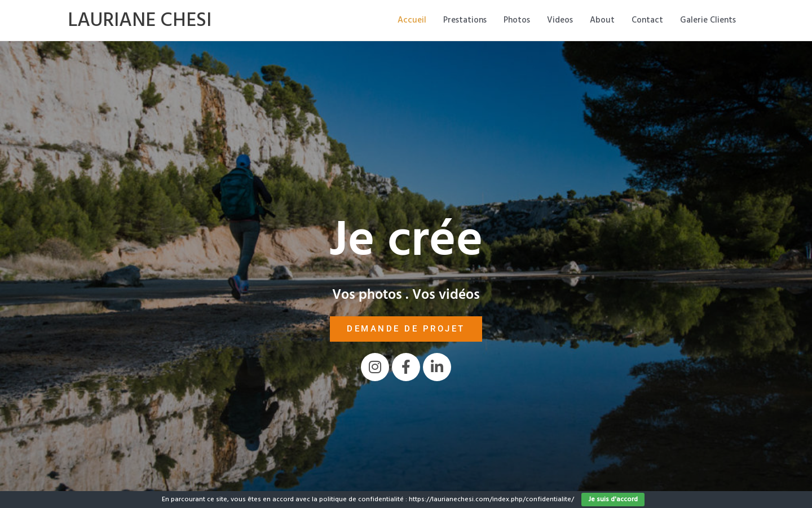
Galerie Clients (708, 20)
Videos (560, 20)
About (602, 20)
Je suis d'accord (613, 499)
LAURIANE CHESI (140, 20)
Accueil (412, 20)
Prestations (465, 20)
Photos (517, 20)
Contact (647, 20)
